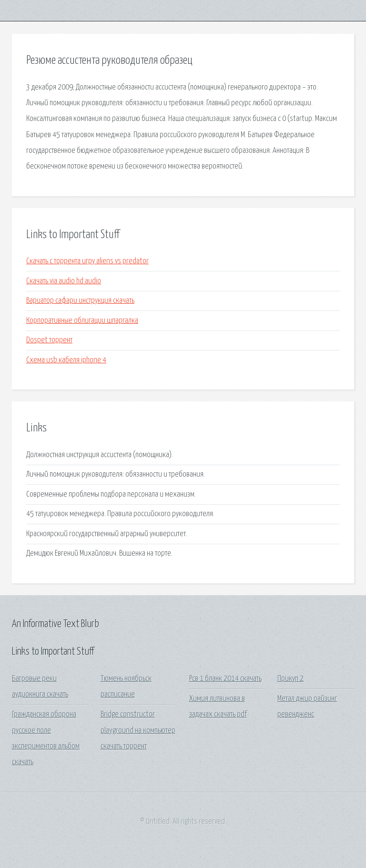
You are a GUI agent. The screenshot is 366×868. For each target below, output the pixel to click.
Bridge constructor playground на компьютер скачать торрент (138, 730)
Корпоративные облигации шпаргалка (82, 321)
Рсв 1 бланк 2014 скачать (225, 679)
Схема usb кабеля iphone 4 (66, 360)
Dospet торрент (49, 340)
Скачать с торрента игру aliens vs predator (87, 261)
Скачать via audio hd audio (64, 281)
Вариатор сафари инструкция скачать (80, 301)
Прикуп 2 (290, 679)
